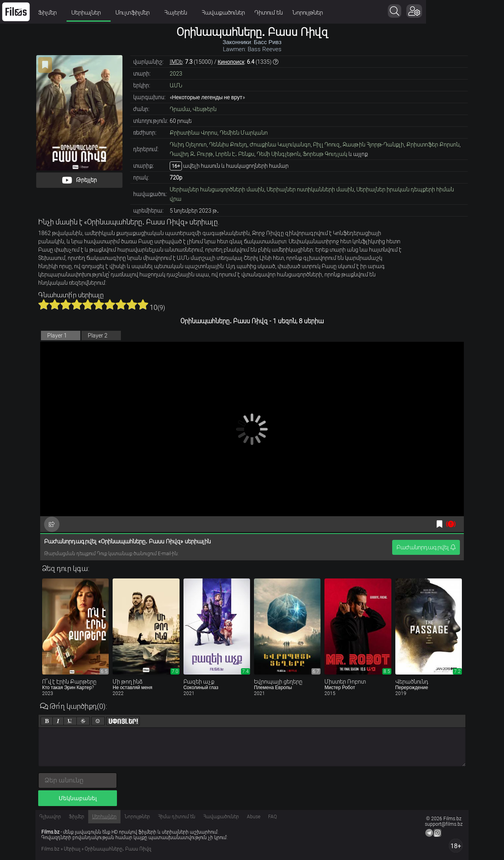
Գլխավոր (50, 817)
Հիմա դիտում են (177, 817)
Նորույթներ (343, 13)
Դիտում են (304, 13)
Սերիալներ (124, 13)
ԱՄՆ (176, 85)
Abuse (254, 817)
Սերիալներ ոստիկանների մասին (310, 189)
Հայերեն (214, 13)
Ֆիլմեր (85, 13)
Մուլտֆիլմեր (170, 13)
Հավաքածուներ (259, 13)
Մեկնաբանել (78, 798)
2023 (176, 74)
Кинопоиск (231, 62)
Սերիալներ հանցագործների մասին (217, 189)
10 (143, 304)
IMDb (176, 62)
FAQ (272, 817)
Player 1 (57, 335)
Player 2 (98, 335)
